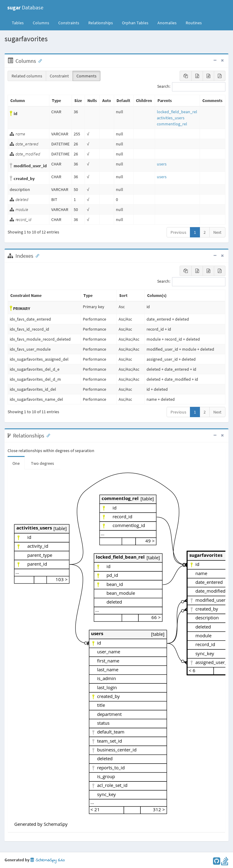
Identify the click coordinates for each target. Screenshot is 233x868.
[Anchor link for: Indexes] (36, 255)
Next (217, 232)
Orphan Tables (135, 23)
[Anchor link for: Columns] (39, 60)
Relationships (101, 23)
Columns (41, 23)
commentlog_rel (172, 124)
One (16, 463)
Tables (20, 22)
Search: (191, 87)
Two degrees (42, 463)
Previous (178, 232)
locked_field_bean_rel (177, 112)
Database (25, 7)
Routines (194, 23)
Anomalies (167, 23)
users (162, 164)
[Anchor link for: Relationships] (47, 435)
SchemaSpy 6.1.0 (47, 860)
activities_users (171, 118)
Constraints (69, 23)
